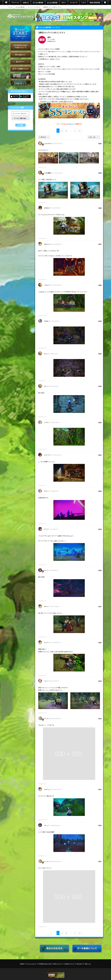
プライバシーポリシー (31, 964)
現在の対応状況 (95, 3)
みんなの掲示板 (38, 3)
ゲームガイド (20, 83)
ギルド (64, 3)
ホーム (10, 7)
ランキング (74, 3)
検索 (21, 125)
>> (80, 131)
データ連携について (20, 69)
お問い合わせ (80, 964)
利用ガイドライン (58, 964)
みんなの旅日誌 (52, 3)
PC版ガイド (20, 55)
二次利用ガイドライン (69, 964)
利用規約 (22, 964)
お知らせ (26, 3)
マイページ (15, 3)
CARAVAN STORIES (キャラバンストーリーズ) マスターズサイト (20, 17)
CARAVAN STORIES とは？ (20, 76)
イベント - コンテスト (34, 7)
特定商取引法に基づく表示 (45, 964)
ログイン (20, 62)
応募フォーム (88, 964)
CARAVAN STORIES (55, 975)
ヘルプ (84, 3)
